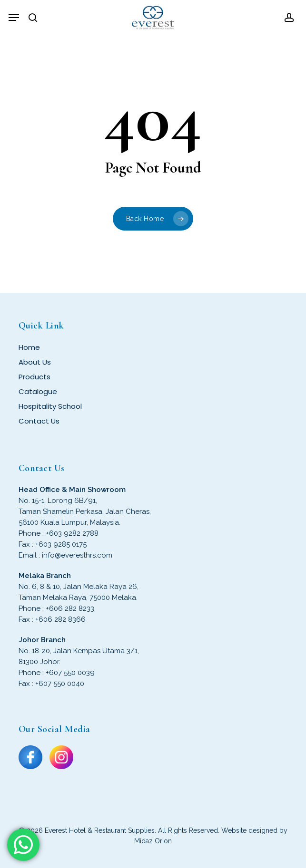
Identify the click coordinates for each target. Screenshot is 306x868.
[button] (14, 18)
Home (29, 347)
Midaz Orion (153, 841)
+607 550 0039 (70, 673)
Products (35, 377)
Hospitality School (50, 406)
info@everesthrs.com (77, 555)
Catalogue (38, 391)
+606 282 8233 (70, 608)
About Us (35, 362)
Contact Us (39, 421)
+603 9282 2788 (72, 533)
